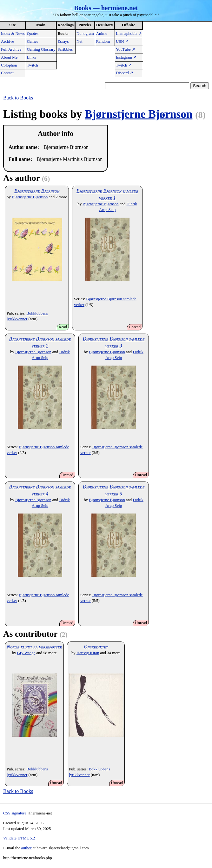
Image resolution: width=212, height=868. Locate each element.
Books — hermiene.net (106, 8)
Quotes (33, 34)
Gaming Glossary (41, 49)
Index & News (13, 34)
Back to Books (18, 98)
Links (32, 57)
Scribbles (65, 49)
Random (103, 41)
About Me (9, 57)
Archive (7, 41)
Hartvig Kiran (88, 653)
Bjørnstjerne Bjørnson (139, 114)
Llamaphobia (129, 34)
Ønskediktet (96, 647)
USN (122, 41)
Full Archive (11, 49)
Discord (125, 73)
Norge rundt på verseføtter (34, 647)
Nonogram (85, 34)
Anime (102, 34)
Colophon (9, 65)
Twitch (33, 65)
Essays (63, 41)
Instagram (126, 57)
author (26, 848)
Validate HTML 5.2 (19, 838)
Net (79, 41)
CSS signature (15, 813)
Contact (7, 73)
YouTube (126, 49)
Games (33, 41)
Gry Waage (26, 653)
